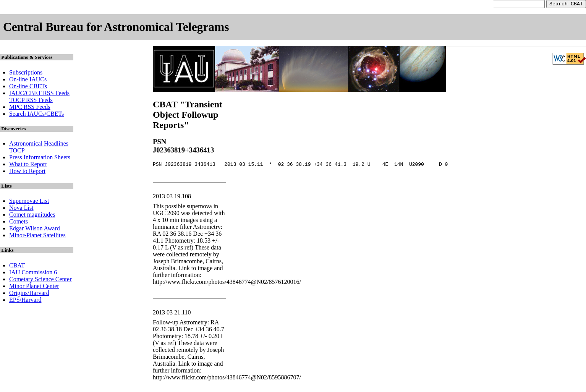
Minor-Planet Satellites (37, 236)
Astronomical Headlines (39, 145)
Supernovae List (29, 202)
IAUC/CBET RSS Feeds (39, 94)
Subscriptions (26, 74)
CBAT (17, 266)
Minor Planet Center (34, 287)
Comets (19, 223)
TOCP (17, 151)
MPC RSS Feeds (30, 108)
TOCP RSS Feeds (31, 101)
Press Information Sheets (40, 158)
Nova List (21, 209)
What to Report (28, 165)
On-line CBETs (28, 87)
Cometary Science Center (40, 280)
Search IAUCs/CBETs (36, 115)
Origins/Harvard (29, 294)
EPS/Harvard (25, 301)
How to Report (27, 172)
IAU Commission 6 (33, 273)
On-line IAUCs (28, 80)
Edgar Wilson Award (35, 229)
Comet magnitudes (32, 216)
